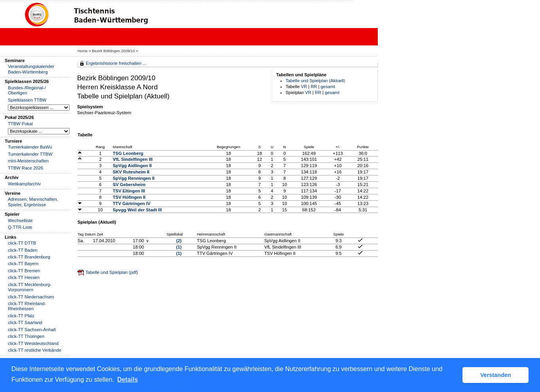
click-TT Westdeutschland (33, 343)
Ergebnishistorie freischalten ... (116, 63)
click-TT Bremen (24, 271)
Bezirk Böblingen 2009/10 (114, 51)
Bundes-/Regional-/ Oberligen (27, 90)
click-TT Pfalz (21, 316)
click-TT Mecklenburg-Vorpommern (30, 287)
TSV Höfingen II (129, 197)
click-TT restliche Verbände (35, 350)
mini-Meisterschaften (28, 161)
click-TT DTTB (22, 243)
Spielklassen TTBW (27, 100)
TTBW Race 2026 (26, 168)
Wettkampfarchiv (24, 184)
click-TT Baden (23, 250)
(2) (179, 241)
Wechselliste (20, 220)
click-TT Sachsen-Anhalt (32, 330)
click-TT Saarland (25, 322)
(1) (179, 247)
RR (314, 87)
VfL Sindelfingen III (133, 159)
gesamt (328, 87)
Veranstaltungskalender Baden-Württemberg (31, 69)
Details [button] (127, 380)
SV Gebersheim (129, 185)
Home (82, 51)
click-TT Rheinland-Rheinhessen (27, 306)
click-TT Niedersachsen (31, 297)
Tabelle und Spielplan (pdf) (112, 272)
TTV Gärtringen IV (132, 204)
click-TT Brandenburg (29, 257)
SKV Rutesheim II (131, 172)
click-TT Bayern (23, 264)
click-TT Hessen (24, 277)
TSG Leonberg (128, 153)
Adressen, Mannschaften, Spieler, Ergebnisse (33, 202)
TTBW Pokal (20, 124)
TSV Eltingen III (129, 191)
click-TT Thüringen (26, 336)
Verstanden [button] (496, 375)
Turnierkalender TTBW (30, 154)
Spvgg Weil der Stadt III (137, 210)
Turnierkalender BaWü (30, 147)
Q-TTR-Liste (20, 227)
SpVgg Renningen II (134, 178)
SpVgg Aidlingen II (132, 166)
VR (304, 87)
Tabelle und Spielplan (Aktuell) (315, 81)
